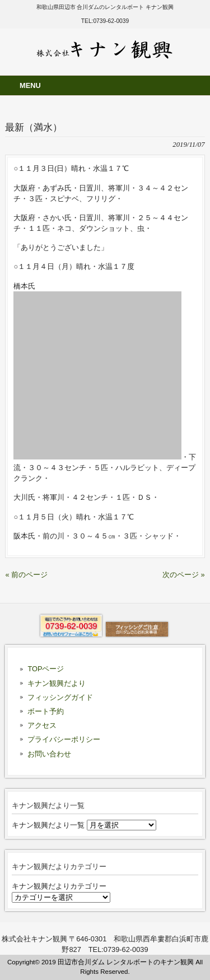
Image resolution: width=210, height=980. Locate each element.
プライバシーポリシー (64, 739)
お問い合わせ (49, 754)
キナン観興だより (57, 683)
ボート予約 (46, 711)
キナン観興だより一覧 (48, 825)
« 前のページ (26, 575)
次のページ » (184, 575)
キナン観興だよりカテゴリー (59, 886)
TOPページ (46, 669)
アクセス (42, 725)
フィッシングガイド (60, 697)
